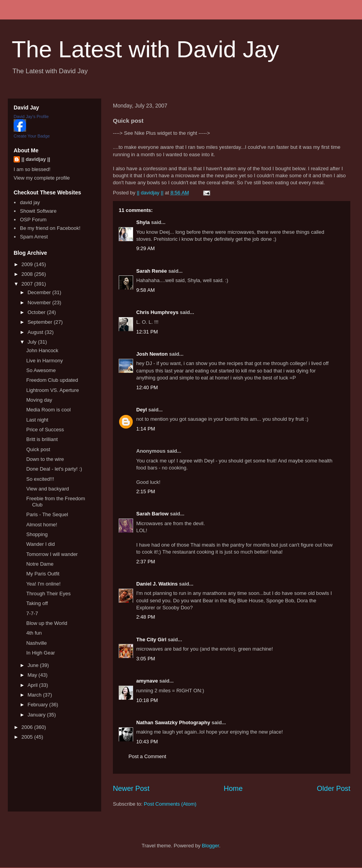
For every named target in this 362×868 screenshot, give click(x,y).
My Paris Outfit (43, 574)
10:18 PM (147, 700)
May (33, 675)
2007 (28, 284)
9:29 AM (146, 248)
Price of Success (45, 430)
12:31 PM (147, 332)
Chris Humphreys (157, 312)
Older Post (334, 789)
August (36, 332)
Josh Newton (152, 354)
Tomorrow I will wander (52, 554)
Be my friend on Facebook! (50, 228)
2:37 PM (146, 562)
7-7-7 (32, 613)
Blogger (211, 846)
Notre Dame (40, 564)
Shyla (143, 222)
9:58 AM (146, 290)
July (33, 342)
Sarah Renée (152, 271)
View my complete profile (42, 178)
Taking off (37, 603)
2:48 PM (146, 617)
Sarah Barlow (152, 514)
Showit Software (38, 211)
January (37, 715)
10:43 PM (147, 742)
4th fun (34, 633)
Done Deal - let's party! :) (54, 469)
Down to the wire (45, 459)
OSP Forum (33, 220)
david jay (30, 202)
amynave (147, 681)
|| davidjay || (36, 159)
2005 (28, 737)
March (35, 695)
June (34, 665)
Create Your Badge (32, 136)
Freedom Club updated (52, 380)
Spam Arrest (34, 237)
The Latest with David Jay (145, 49)
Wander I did (40, 544)
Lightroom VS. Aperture (52, 390)
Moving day (39, 400)
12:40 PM (147, 387)
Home (233, 789)
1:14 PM (146, 429)
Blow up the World (47, 623)
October (37, 312)
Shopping (37, 534)
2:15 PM (146, 491)
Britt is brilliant (42, 439)
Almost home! (41, 525)
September (41, 322)
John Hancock (42, 350)
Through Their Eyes (48, 594)
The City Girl (151, 640)
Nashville (36, 643)
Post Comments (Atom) (170, 804)
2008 (28, 274)
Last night (37, 420)
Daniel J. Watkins (157, 584)
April (33, 685)
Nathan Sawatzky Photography (173, 722)
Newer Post (131, 789)
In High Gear (40, 653)
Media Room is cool (48, 410)
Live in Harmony (44, 361)
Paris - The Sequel (47, 514)
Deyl (141, 410)
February (39, 705)
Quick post (38, 449)
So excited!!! (40, 479)
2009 (28, 264)
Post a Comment (147, 756)
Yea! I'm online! (43, 584)
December (40, 292)
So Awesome (41, 370)
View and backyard (47, 489)
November (40, 303)
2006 (28, 727)
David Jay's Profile (31, 116)
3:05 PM (146, 659)
